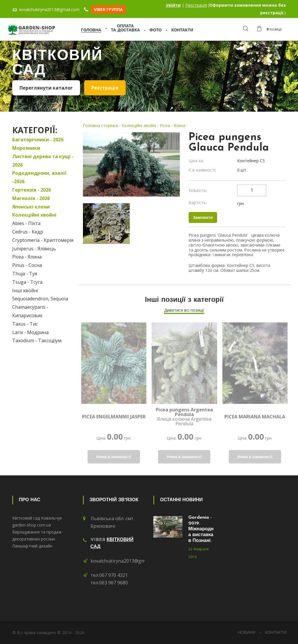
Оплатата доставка (125, 28)
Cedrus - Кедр (28, 232)
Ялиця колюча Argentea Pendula (184, 417)
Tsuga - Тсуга (27, 282)
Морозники (26, 148)
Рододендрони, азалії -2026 (39, 177)
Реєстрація (196, 5)
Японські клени (31, 207)
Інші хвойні (25, 290)
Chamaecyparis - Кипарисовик (30, 311)
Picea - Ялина (27, 257)
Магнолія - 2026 (31, 198)
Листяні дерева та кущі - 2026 (43, 161)
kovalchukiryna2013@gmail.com (125, 561)
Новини (247, 633)
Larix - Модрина (30, 332)
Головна (91, 30)
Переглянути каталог (46, 88)
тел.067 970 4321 (109, 575)
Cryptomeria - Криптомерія (43, 240)
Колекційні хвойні (34, 215)
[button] (271, 29)
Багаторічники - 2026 (38, 140)
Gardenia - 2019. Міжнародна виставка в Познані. (201, 529)
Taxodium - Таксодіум (37, 340)
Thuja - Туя (25, 274)
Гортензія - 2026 (32, 190)
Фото (156, 30)
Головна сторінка (100, 125)
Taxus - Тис (25, 324)
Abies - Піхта (26, 223)
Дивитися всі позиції (184, 310)
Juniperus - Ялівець (34, 249)
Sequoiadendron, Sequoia (40, 299)
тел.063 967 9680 (109, 583)
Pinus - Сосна (27, 265)
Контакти (182, 30)
